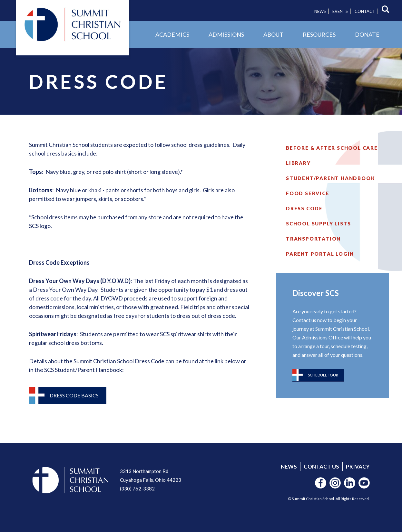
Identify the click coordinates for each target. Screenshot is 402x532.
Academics (172, 34)
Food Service (308, 193)
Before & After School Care (332, 148)
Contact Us (321, 466)
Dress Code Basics (74, 395)
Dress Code (304, 208)
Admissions (226, 34)
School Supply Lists (319, 223)
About (273, 34)
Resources (319, 34)
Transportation (313, 239)
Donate (367, 34)
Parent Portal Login (320, 254)
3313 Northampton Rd (144, 471)
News (320, 11)
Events (340, 11)
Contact (365, 11)
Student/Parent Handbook (330, 178)
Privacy (358, 466)
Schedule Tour (323, 375)
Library (298, 163)
